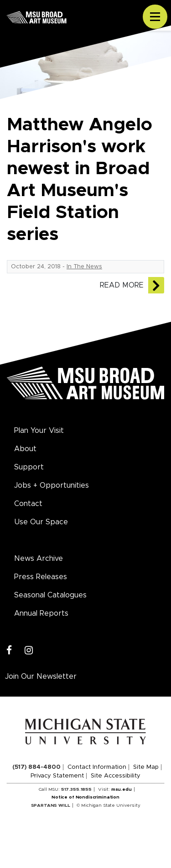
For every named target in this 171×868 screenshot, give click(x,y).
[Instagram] (29, 651)
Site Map (146, 767)
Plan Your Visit (39, 431)
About (25, 449)
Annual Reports (41, 613)
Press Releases (41, 577)
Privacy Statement (57, 776)
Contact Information (97, 767)
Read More (122, 285)
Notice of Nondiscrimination (85, 797)
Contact (28, 504)
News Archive (39, 559)
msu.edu (122, 789)
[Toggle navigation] (155, 17)
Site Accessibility (116, 776)
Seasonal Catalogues (50, 595)
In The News (84, 267)
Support (29, 467)
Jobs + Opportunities (52, 485)
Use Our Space (41, 522)
